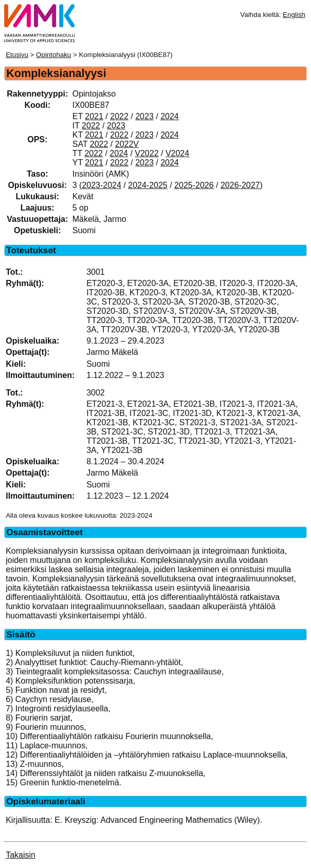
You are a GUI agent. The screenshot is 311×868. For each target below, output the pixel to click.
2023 (144, 116)
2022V (127, 144)
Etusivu (17, 55)
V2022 (147, 153)
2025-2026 (194, 185)
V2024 (177, 153)
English (294, 15)
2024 (170, 116)
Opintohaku (53, 55)
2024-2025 (148, 185)
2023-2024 (102, 185)
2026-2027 (240, 185)
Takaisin (21, 855)
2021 (94, 116)
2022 (119, 116)
